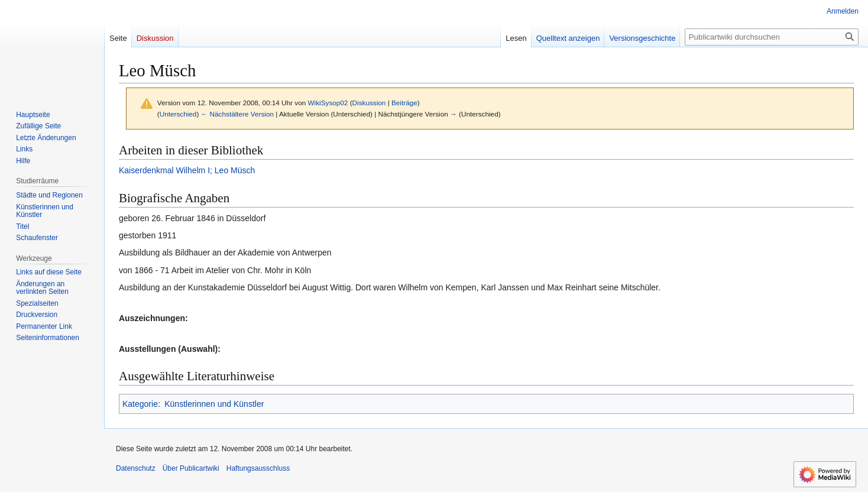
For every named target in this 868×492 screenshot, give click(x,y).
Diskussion (369, 103)
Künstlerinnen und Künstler (214, 404)
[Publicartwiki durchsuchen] (772, 37)
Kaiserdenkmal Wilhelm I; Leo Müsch (187, 170)
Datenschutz (136, 468)
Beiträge (404, 103)
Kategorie (140, 404)
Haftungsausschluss (258, 468)
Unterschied (178, 114)
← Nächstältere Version (237, 114)
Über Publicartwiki (191, 468)
